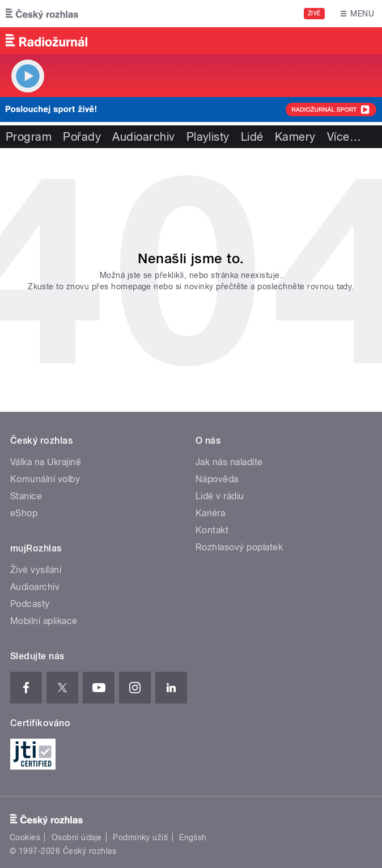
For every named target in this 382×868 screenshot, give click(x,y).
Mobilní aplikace (44, 621)
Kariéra (210, 513)
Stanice (26, 496)
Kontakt (212, 530)
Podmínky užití (141, 837)
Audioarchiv (143, 137)
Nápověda (217, 479)
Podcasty (30, 604)
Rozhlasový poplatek (239, 547)
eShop (24, 513)
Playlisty (208, 137)
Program (29, 137)
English (193, 837)
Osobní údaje (77, 837)
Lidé (252, 137)
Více (344, 137)
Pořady (82, 137)
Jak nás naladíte (229, 462)
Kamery (295, 137)
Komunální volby (45, 479)
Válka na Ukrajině (46, 462)
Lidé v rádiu (220, 496)
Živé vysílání (36, 570)
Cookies (25, 837)
